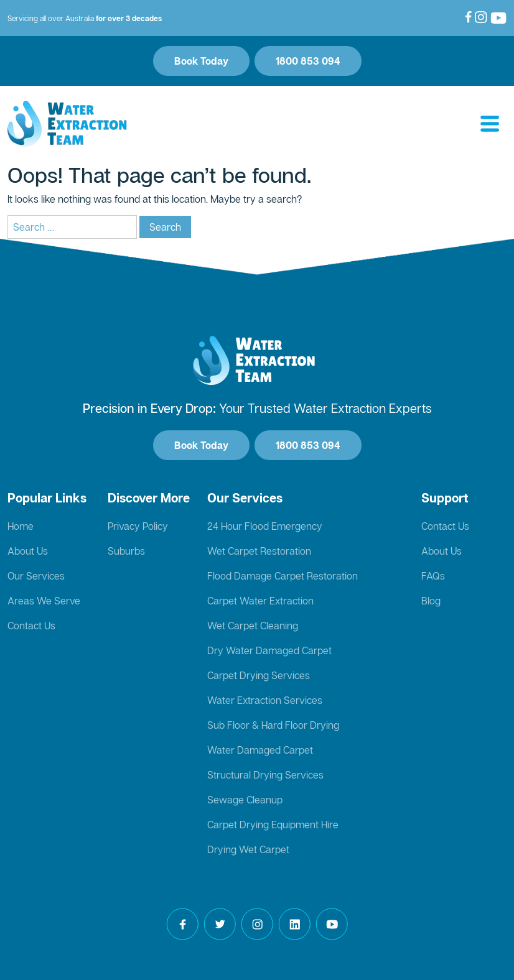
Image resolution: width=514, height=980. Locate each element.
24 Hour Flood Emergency (265, 526)
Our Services (36, 576)
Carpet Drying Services (259, 675)
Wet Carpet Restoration (259, 551)
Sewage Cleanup (245, 800)
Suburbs (126, 551)
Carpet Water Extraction (260, 601)
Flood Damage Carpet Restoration (283, 576)
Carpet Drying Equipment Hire (273, 825)
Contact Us (31, 626)
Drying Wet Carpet (248, 849)
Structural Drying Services (265, 775)
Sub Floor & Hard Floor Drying (273, 725)
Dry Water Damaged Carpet (269, 650)
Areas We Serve (44, 601)
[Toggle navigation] (490, 124)
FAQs (433, 576)
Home (21, 526)
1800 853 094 (308, 61)
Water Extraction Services (265, 700)
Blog (431, 601)
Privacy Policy (138, 526)
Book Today (201, 61)
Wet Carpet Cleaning (253, 626)
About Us (28, 551)
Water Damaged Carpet (260, 750)
